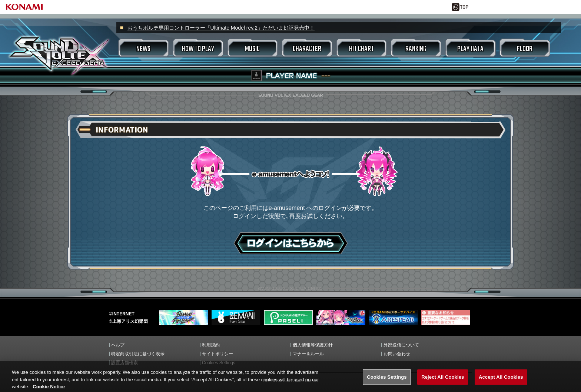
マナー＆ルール (308, 354)
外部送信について (401, 345)
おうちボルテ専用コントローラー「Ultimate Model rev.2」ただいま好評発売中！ (221, 28)
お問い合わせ (397, 354)
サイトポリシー (218, 354)
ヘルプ (118, 345)
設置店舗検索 (124, 363)
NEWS (143, 49)
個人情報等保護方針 (313, 345)
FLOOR (525, 49)
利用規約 (211, 345)
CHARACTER (307, 49)
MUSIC (252, 49)
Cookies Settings (219, 363)
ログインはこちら (291, 243)
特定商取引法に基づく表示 (138, 354)
